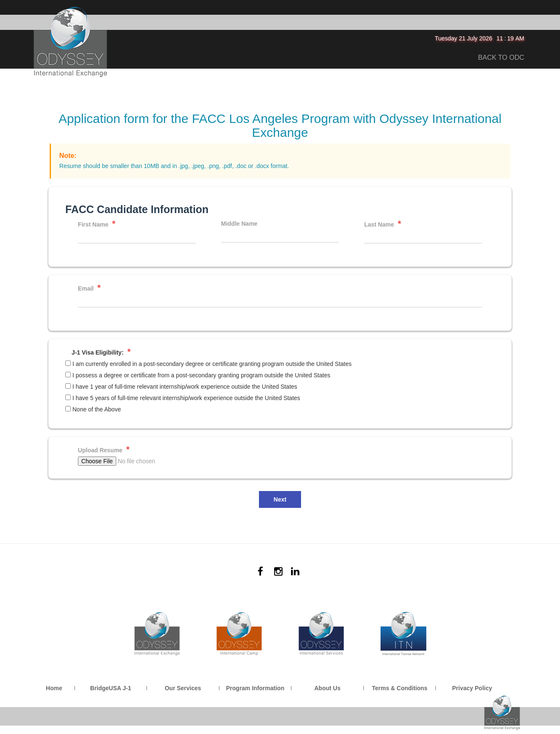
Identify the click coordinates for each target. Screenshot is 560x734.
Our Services (183, 688)
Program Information (255, 688)
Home (54, 688)
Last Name (383, 224)
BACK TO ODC (501, 57)
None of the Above (97, 409)
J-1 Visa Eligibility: (101, 352)
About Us (327, 688)
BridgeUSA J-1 (111, 688)
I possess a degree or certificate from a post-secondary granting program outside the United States (201, 375)
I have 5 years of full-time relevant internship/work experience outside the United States (186, 398)
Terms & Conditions (400, 688)
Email (89, 288)
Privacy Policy (472, 688)
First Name (97, 224)
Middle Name (239, 224)
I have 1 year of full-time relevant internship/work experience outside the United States (185, 387)
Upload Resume (104, 450)
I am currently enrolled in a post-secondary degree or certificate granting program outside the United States (212, 364)
